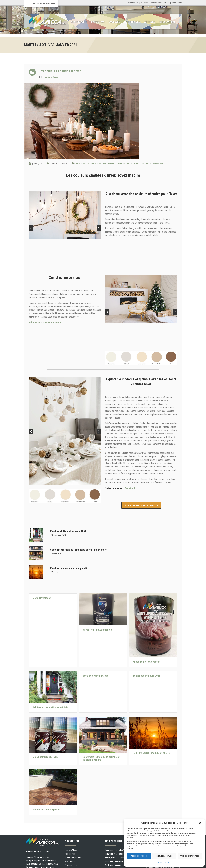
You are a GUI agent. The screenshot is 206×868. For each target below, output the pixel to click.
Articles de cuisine (84, 164)
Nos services (132, 22)
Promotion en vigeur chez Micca (141, 505)
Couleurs (114, 22)
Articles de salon (99, 164)
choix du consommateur (95, 676)
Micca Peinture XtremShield (98, 630)
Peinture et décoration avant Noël (68, 531)
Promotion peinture (73, 858)
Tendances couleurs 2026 (146, 676)
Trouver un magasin (44, 4)
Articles (150, 22)
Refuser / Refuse (164, 856)
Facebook (130, 488)
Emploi (167, 3)
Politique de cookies (163, 862)
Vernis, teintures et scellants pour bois (121, 858)
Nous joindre (177, 3)
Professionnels (156, 3)
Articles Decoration (114, 164)
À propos (145, 3)
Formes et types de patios (46, 810)
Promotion (98, 22)
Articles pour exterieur (132, 164)
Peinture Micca (133, 3)
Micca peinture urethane (45, 757)
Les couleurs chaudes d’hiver (60, 71)
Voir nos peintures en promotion (45, 322)
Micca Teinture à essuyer (146, 662)
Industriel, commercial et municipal (119, 861)
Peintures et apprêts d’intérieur (118, 850)
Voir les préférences (190, 856)
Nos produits (79, 22)
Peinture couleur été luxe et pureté (69, 568)
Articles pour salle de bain (152, 164)
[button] (200, 823)
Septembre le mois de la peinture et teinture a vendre (78, 550)
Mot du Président (42, 598)
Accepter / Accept (139, 856)
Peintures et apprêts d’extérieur (118, 854)
